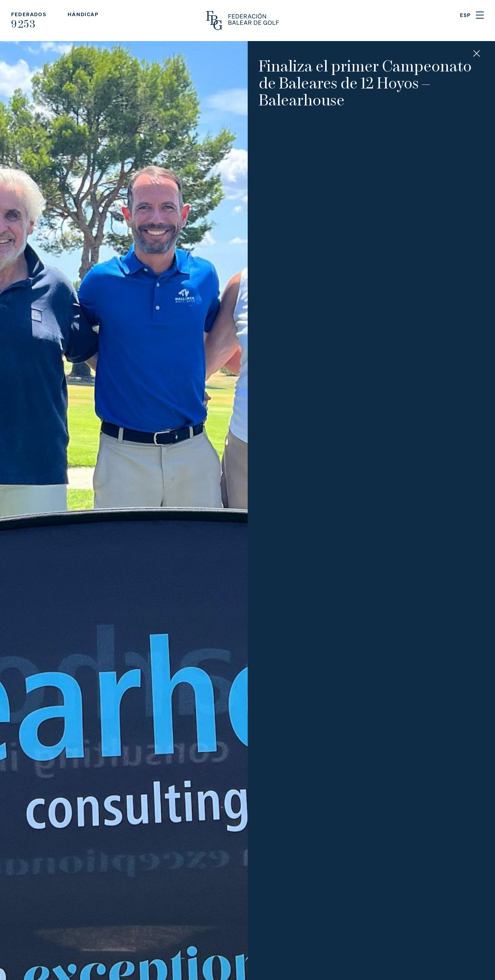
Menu (480, 15)
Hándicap (83, 14)
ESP (466, 15)
